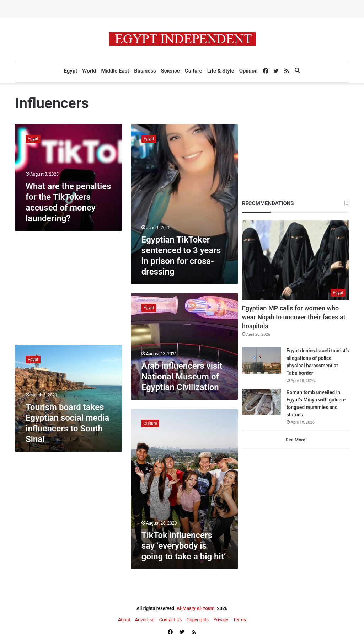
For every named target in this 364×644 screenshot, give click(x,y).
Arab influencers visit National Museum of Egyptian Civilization (182, 377)
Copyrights (198, 620)
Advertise (145, 620)
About (124, 620)
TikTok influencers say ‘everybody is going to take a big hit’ (184, 546)
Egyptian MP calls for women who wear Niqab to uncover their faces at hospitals (294, 317)
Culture (194, 71)
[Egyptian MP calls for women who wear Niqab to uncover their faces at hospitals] (296, 260)
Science (170, 71)
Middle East (115, 71)
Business (145, 71)
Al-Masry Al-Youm (196, 608)
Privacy (221, 620)
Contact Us (171, 620)
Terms (239, 620)
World (89, 71)
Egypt (70, 71)
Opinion (248, 71)
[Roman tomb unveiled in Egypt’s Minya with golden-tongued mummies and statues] (262, 402)
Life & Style (221, 71)
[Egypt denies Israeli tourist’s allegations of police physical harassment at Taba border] (262, 360)
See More (296, 440)
